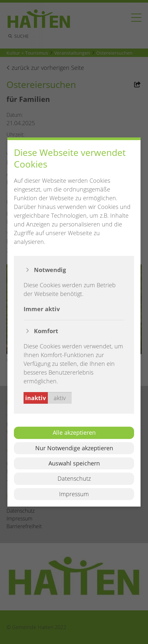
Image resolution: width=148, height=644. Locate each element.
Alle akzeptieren (74, 432)
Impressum (74, 494)
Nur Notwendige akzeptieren (74, 448)
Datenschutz (74, 479)
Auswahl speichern (74, 463)
